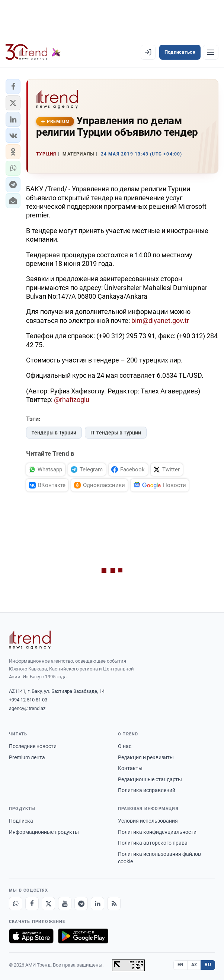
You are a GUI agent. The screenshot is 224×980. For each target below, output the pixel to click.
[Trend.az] (33, 52)
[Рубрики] (211, 52)
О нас (125, 746)
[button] (13, 87)
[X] (48, 904)
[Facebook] (32, 904)
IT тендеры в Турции (116, 433)
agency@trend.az (27, 708)
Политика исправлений (147, 790)
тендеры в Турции (54, 433)
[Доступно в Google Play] (83, 936)
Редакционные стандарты (150, 779)
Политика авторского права (153, 843)
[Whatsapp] (16, 904)
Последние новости (33, 746)
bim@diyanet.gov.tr (160, 321)
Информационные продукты (44, 832)
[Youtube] (65, 904)
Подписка (21, 821)
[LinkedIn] (97, 904)
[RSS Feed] (114, 904)
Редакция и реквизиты (146, 757)
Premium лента (27, 757)
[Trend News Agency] (30, 640)
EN (180, 965)
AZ (194, 965)
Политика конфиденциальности (157, 832)
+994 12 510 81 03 (28, 700)
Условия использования (148, 821)
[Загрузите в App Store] (31, 936)
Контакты (130, 768)
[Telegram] (81, 904)
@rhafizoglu (72, 400)
